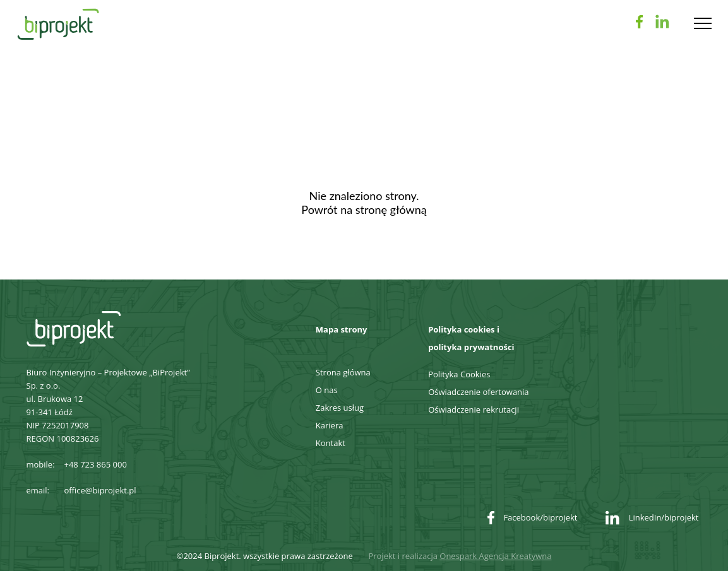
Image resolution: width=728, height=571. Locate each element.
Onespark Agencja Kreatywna (495, 556)
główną (409, 209)
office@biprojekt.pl (100, 490)
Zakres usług (340, 408)
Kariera (330, 425)
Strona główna (343, 372)
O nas (327, 390)
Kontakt (331, 443)
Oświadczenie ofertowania (478, 392)
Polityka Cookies (459, 374)
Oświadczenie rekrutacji (474, 409)
